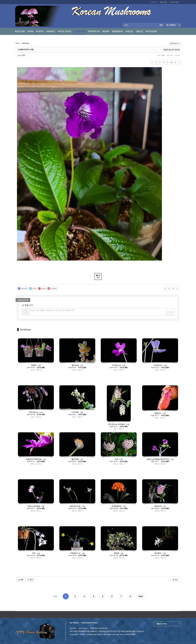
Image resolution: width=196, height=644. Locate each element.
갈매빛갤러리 (117, 31)
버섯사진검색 (151, 31)
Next (141, 596)
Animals (51, 31)
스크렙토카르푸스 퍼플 (26, 50)
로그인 (154, 2)
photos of (94, 31)
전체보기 (173, 25)
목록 (20, 580)
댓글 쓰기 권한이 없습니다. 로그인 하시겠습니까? (53, 310)
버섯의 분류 (20, 31)
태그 (175, 580)
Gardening (80, 32)
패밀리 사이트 (162, 624)
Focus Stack (64, 31)
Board (106, 31)
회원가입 (163, 2)
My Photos (74, 623)
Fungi (31, 31)
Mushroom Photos (90, 623)
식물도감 (139, 31)
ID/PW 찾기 (175, 2)
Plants (40, 31)
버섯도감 (129, 31)
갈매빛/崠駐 (21, 55)
